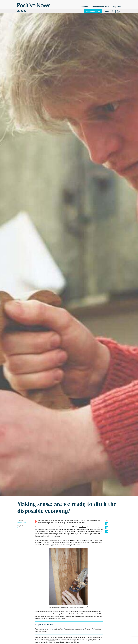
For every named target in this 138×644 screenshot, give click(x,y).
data (83, 540)
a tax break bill (91, 529)
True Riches (82, 527)
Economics (20, 528)
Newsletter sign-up (93, 11)
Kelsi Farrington (22, 522)
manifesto (52, 640)
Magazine (117, 7)
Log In (106, 11)
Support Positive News (100, 7)
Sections (85, 7)
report (93, 616)
